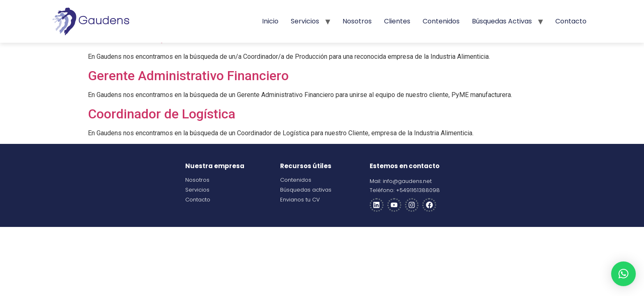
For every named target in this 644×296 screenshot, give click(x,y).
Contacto (571, 21)
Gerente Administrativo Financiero (188, 76)
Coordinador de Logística (162, 114)
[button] (623, 274)
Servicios (305, 21)
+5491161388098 (418, 190)
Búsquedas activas (502, 21)
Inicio (270, 21)
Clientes (397, 21)
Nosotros (357, 21)
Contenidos (441, 21)
